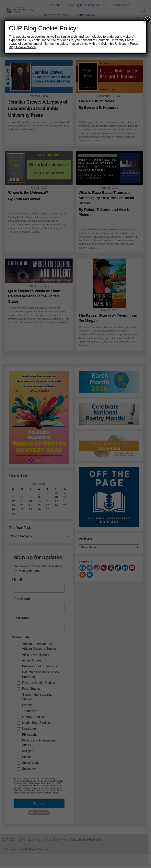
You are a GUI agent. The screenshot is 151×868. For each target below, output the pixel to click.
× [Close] (147, 19)
